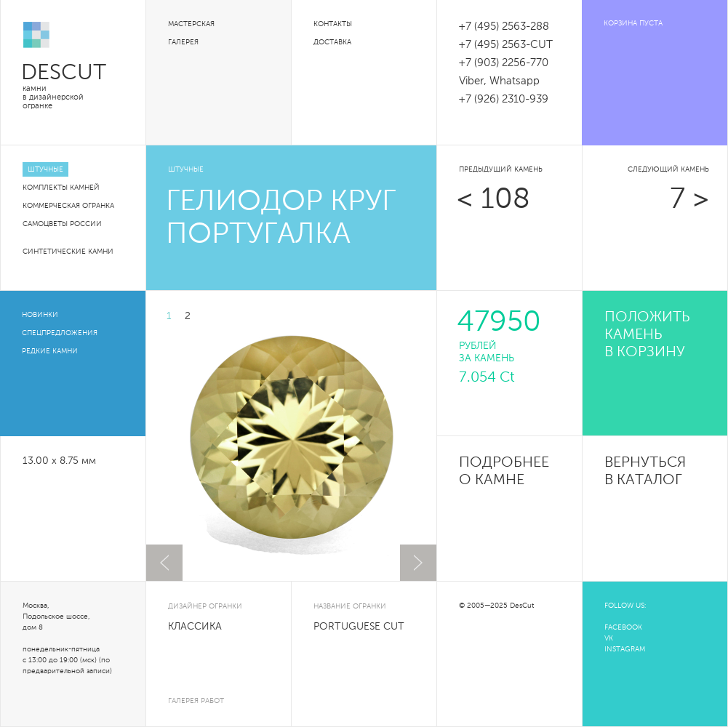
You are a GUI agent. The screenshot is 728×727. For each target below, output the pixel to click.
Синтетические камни (68, 252)
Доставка (332, 42)
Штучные (45, 169)
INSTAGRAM (625, 649)
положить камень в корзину (647, 335)
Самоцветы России (62, 224)
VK (609, 638)
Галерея (183, 42)
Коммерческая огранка (68, 206)
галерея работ (196, 701)
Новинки (40, 315)
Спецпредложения (60, 333)
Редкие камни (50, 351)
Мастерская (191, 24)
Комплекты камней (61, 188)
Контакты (333, 24)
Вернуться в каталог (645, 472)
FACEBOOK (623, 627)
